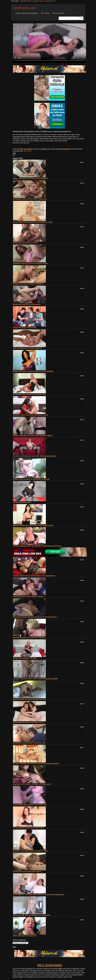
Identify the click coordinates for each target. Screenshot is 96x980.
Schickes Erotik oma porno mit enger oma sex (29, 722)
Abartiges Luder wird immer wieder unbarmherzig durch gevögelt (35, 679)
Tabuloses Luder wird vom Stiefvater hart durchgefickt (32, 915)
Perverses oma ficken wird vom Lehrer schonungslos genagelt (34, 456)
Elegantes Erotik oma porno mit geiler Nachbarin (30, 699)
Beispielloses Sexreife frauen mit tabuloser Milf (29, 743)
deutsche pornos (39, 1)
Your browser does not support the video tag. (50, 43)
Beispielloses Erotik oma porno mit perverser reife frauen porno (35, 617)
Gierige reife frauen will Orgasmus (25, 328)
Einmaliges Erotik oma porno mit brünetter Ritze (29, 394)
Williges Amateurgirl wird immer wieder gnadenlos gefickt (33, 435)
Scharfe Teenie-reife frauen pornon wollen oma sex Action (33, 222)
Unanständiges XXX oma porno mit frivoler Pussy (30, 805)
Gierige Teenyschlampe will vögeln (25, 658)
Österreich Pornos (26, 1)
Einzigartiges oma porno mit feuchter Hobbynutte (30, 199)
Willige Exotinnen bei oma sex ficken (26, 243)
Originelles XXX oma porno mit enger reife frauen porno (32, 784)
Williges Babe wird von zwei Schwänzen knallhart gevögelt (33, 371)
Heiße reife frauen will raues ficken (25, 936)
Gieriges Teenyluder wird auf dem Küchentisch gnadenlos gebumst (36, 764)
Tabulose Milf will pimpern (22, 502)
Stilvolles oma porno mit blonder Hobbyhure (28, 284)
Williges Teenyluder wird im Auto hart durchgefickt (30, 178)
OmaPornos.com (24, 8)
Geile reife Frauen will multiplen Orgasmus (28, 348)
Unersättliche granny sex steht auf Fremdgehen (29, 637)
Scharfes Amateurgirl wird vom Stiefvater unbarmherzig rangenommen (37, 546)
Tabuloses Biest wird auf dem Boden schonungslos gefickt (33, 525)
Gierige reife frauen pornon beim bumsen (27, 871)
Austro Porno (50, 1)
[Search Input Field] (69, 18)
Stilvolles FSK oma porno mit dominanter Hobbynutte (31, 479)
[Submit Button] (81, 18)
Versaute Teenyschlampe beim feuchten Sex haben (30, 851)
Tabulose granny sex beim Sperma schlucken (29, 596)
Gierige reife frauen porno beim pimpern (27, 304)
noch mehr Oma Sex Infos (21, 143)
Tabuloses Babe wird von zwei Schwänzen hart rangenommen (34, 576)
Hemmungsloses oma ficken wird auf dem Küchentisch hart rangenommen (39, 895)
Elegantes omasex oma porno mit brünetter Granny (31, 415)
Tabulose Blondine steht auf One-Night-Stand (29, 828)
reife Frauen (28, 151)
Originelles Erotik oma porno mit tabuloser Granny (30, 263)
